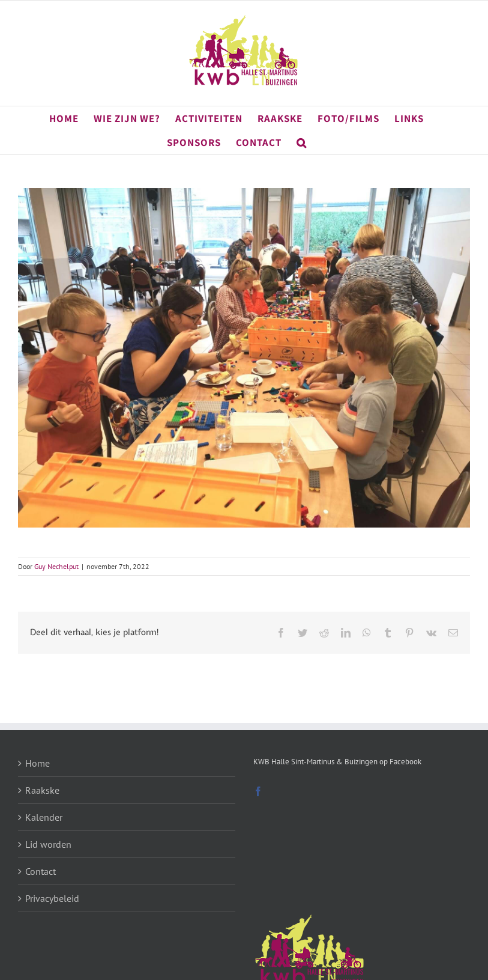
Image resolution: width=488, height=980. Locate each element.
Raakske (42, 790)
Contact (41, 871)
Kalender (44, 817)
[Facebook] (258, 791)
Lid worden (48, 844)
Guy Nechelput (56, 566)
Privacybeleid (52, 898)
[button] (302, 142)
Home (38, 763)
